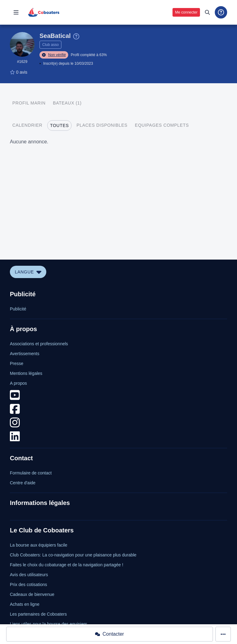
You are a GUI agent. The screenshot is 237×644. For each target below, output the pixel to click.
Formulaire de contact (31, 473)
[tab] (29, 103)
